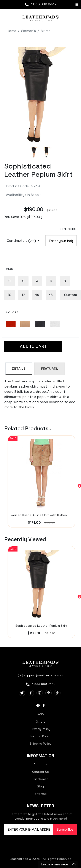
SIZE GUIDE (69, 229)
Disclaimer (40, 779)
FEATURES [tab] (49, 369)
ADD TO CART (33, 346)
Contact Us (40, 772)
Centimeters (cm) (22, 241)
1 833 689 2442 (40, 4)
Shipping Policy (40, 744)
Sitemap (41, 794)
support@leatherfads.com (40, 675)
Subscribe (65, 829)
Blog (41, 786)
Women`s (28, 31)
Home (12, 31)
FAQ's (41, 714)
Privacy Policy (40, 729)
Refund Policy (40, 736)
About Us (40, 764)
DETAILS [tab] (19, 368)
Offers (41, 722)
